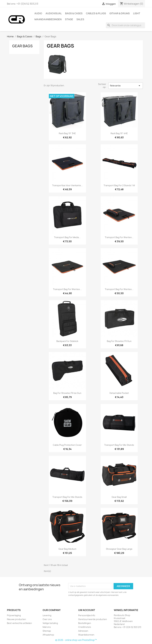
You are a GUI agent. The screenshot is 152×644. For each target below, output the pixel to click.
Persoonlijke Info (87, 615)
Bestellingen (85, 623)
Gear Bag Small (119, 497)
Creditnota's (85, 627)
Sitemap (47, 631)
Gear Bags (22, 46)
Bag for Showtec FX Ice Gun (67, 393)
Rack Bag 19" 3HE (67, 133)
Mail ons (47, 627)
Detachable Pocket (119, 393)
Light (137, 13)
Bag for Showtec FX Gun (119, 341)
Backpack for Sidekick (67, 341)
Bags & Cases (74, 13)
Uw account (87, 610)
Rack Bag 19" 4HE (119, 133)
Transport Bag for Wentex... (119, 237)
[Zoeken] (125, 25)
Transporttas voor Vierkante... (67, 185)
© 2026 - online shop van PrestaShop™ (76, 640)
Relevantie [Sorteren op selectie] (126, 86)
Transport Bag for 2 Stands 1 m (119, 185)
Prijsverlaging (14, 615)
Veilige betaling (50, 623)
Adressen (83, 631)
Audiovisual (54, 13)
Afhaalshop (48, 635)
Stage (69, 19)
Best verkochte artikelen (19, 623)
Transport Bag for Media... (67, 237)
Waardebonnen (86, 635)
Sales (80, 19)
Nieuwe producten (16, 619)
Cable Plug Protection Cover (67, 445)
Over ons (47, 619)
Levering (47, 615)
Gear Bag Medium (67, 549)
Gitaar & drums (120, 13)
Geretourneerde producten (93, 619)
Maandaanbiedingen (48, 19)
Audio (38, 13)
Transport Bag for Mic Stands (119, 445)
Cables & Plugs (96, 13)
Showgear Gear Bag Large (119, 549)
